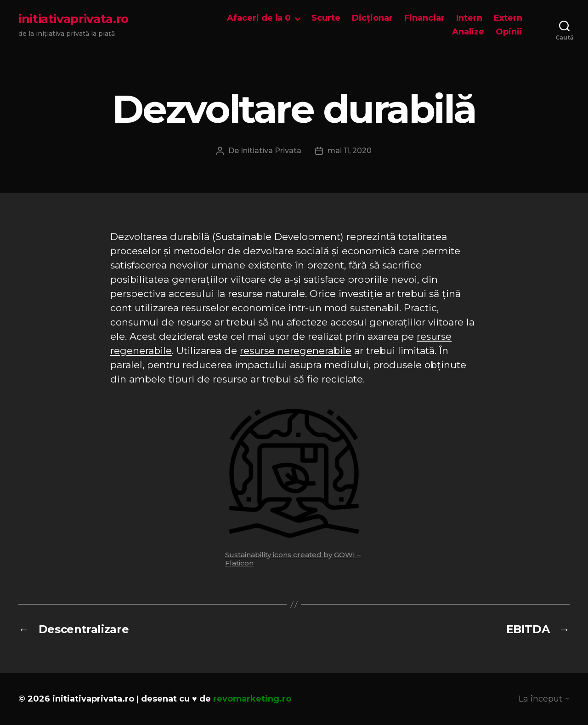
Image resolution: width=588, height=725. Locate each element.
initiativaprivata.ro (73, 19)
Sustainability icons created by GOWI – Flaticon (293, 559)
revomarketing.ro (252, 699)
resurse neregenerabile (296, 351)
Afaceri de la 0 (259, 18)
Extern (508, 18)
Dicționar (372, 18)
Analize (468, 32)
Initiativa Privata (271, 151)
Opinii (509, 32)
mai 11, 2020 (350, 151)
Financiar (424, 18)
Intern (469, 18)
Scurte (326, 18)
